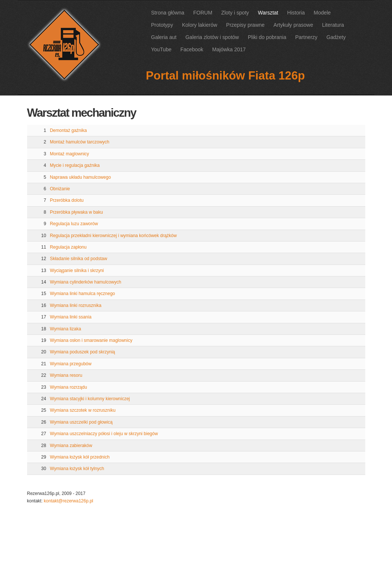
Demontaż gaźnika (68, 130)
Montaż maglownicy (69, 154)
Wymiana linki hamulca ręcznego (82, 294)
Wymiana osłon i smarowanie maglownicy (91, 340)
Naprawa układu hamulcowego (80, 177)
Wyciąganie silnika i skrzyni (77, 271)
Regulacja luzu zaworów (74, 224)
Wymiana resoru (66, 375)
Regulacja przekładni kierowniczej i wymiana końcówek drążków (113, 236)
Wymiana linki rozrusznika (76, 305)
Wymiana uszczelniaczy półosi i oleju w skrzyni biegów (104, 434)
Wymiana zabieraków (71, 446)
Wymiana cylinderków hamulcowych (85, 282)
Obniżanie (60, 189)
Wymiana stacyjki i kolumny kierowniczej (90, 399)
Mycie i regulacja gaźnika (75, 165)
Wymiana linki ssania (71, 317)
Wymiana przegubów (71, 364)
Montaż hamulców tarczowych (80, 142)
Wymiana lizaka (65, 329)
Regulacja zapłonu (68, 247)
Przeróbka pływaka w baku (76, 212)
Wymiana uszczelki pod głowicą (81, 422)
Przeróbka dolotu (67, 200)
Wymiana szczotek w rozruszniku (83, 410)
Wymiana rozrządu (68, 387)
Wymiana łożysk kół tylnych (77, 469)
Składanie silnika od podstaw (78, 259)
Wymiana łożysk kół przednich (80, 457)
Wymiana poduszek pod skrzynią (82, 352)
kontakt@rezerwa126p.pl (69, 501)
